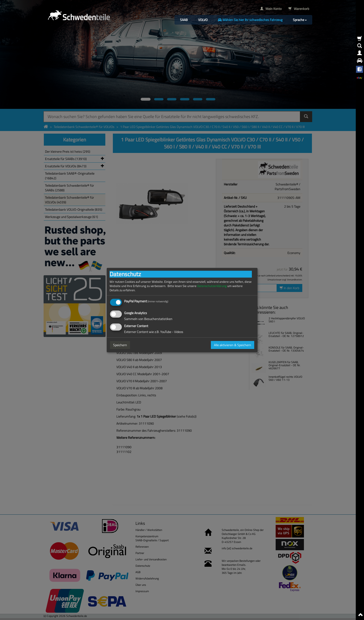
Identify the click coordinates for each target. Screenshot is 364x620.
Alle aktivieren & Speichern (233, 345)
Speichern (120, 345)
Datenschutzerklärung (212, 286)
